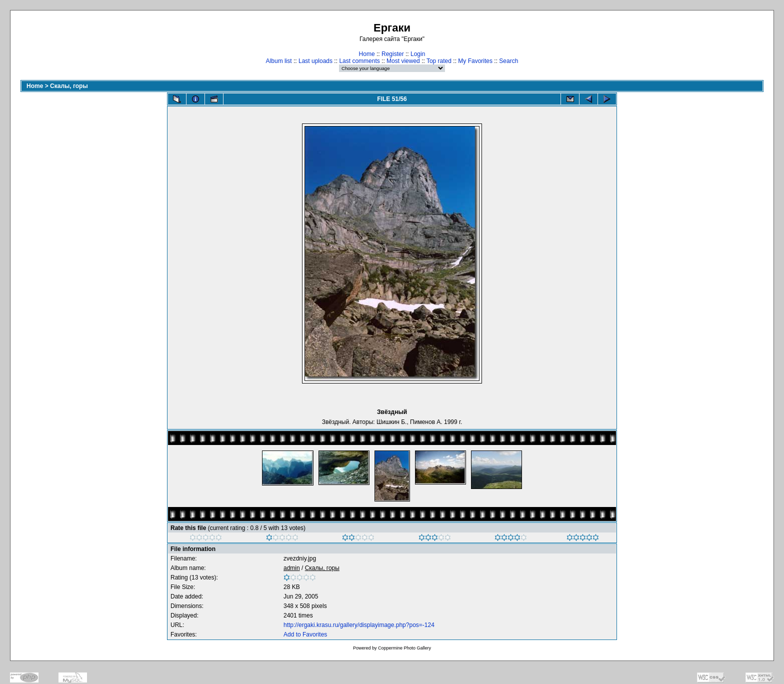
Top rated (439, 61)
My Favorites (475, 61)
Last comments (359, 61)
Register (393, 54)
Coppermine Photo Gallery (404, 648)
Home (367, 54)
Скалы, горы (69, 86)
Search (508, 61)
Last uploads (315, 61)
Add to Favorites (305, 634)
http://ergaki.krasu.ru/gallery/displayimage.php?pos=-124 (359, 625)
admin (292, 568)
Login (418, 54)
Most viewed (403, 61)
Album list (279, 61)
